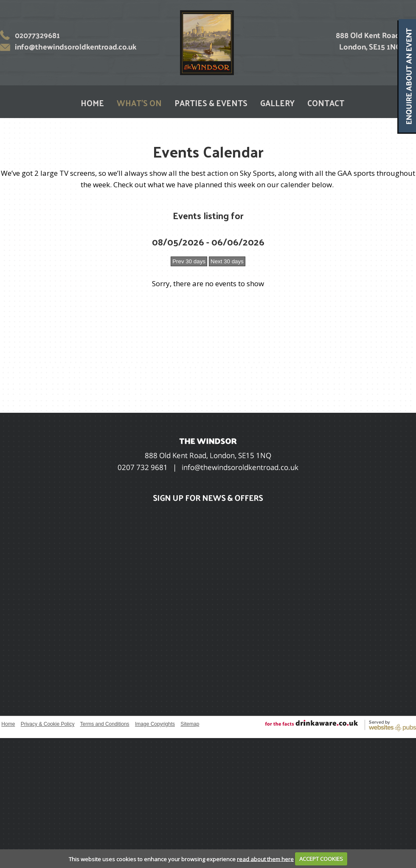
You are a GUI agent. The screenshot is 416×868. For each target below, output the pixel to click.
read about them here (265, 859)
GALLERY (277, 103)
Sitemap (190, 724)
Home (8, 724)
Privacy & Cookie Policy (48, 724)
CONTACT (326, 103)
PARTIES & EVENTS (211, 103)
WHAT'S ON (139, 103)
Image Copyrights (155, 724)
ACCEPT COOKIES (321, 859)
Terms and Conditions (105, 724)
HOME (92, 103)
